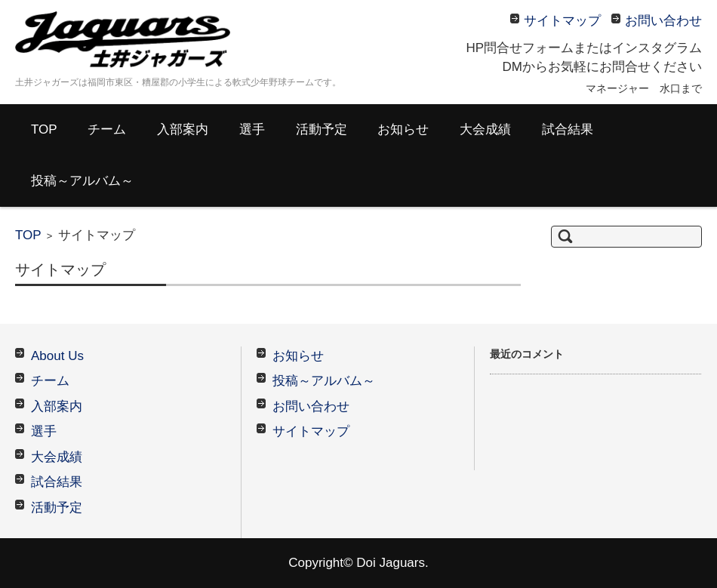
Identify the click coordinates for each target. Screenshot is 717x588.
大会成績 (485, 129)
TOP (44, 129)
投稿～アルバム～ (82, 181)
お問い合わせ (311, 406)
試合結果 (568, 129)
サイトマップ (311, 431)
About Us (57, 356)
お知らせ (403, 129)
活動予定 (322, 129)
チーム (107, 129)
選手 (252, 129)
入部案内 (183, 129)
